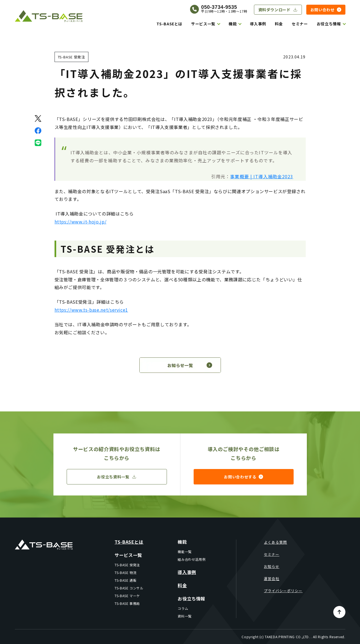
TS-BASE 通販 (125, 580)
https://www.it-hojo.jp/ (81, 222)
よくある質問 (275, 542)
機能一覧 (185, 552)
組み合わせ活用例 (192, 559)
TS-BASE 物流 (125, 572)
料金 (279, 24)
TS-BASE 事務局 (127, 603)
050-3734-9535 (219, 7)
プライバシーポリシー (283, 591)
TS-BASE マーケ (127, 596)
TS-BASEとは (169, 24)
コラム (183, 608)
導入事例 (258, 24)
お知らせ (272, 566)
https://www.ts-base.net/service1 (91, 310)
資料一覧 (185, 616)
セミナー (300, 24)
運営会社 (272, 579)
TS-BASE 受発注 (127, 565)
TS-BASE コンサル (129, 588)
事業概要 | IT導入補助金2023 (262, 176)
